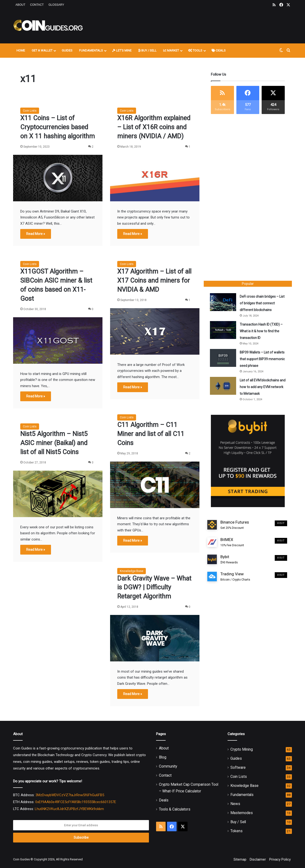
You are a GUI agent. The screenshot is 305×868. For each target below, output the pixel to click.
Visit (281, 525)
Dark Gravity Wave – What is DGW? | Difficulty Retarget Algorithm (154, 587)
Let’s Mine (122, 50)
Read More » (36, 234)
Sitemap (240, 859)
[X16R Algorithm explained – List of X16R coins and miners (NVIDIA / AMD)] (155, 178)
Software (238, 767)
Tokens (236, 831)
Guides (67, 50)
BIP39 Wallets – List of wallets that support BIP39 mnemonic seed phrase (260, 360)
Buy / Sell (147, 50)
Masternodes (242, 813)
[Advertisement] (200, 26)
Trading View (235, 579)
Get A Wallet (42, 50)
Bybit (229, 561)
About (20, 5)
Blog (163, 757)
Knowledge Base (132, 571)
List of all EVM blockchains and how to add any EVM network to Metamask (260, 388)
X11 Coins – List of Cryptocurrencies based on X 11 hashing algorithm (58, 127)
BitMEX (232, 544)
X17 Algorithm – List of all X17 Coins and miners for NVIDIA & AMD (154, 281)
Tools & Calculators (175, 809)
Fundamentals (91, 50)
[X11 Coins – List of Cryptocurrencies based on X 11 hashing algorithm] (58, 178)
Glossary (56, 5)
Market (171, 50)
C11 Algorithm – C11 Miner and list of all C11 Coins (151, 434)
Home (21, 50)
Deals (219, 50)
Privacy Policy (280, 859)
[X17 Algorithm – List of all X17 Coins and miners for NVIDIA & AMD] (155, 331)
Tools (195, 50)
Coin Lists (30, 111)
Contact (37, 5)
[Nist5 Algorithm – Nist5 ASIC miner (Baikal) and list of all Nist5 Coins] (58, 494)
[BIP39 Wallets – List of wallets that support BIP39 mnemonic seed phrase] (224, 359)
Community (168, 766)
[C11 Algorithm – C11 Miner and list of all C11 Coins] (155, 485)
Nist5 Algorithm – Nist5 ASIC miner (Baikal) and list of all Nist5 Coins (54, 443)
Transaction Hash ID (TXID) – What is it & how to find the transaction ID (262, 332)
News (235, 804)
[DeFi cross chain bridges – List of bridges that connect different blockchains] (224, 303)
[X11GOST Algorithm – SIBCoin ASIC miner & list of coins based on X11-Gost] (58, 340)
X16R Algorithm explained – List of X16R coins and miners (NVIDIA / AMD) (154, 127)
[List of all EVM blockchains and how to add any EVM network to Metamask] (224, 387)
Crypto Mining (242, 749)
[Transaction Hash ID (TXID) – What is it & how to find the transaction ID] (224, 331)
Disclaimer (258, 859)
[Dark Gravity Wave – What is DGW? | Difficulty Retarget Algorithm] (155, 638)
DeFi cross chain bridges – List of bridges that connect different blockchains (261, 304)
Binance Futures (235, 527)
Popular (248, 284)
